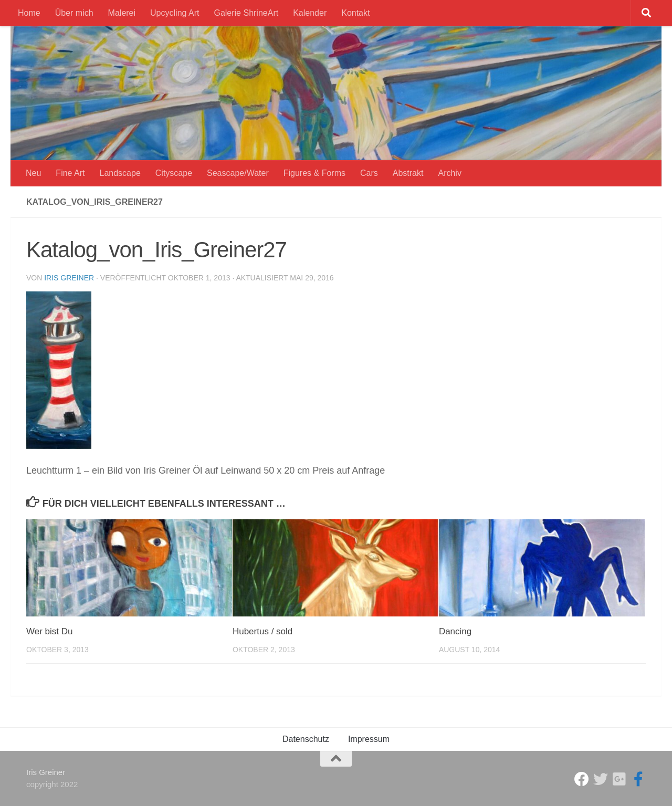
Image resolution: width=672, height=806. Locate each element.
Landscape (120, 173)
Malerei (122, 13)
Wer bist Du (50, 631)
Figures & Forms (314, 173)
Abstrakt (408, 173)
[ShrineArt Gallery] (601, 779)
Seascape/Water (238, 173)
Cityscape (174, 173)
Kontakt (355, 13)
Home (29, 13)
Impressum (369, 739)
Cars (369, 173)
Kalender (310, 13)
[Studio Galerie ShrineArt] (582, 779)
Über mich (74, 13)
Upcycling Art (175, 13)
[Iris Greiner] (619, 779)
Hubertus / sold (262, 631)
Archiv (449, 173)
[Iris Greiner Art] (638, 779)
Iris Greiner (69, 278)
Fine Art (70, 173)
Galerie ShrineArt (246, 13)
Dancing (455, 631)
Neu (33, 173)
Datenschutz (306, 739)
